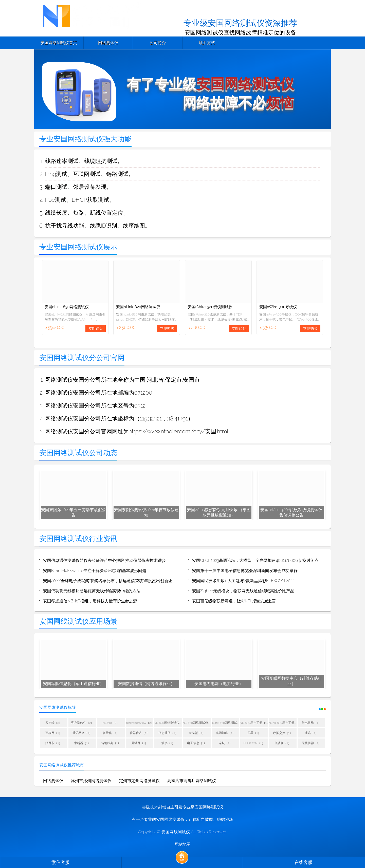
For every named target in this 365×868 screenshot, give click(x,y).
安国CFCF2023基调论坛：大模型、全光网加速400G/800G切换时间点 (255, 561)
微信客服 (61, 862)
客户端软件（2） (82, 723)
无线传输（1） (311, 743)
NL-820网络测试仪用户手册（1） (168, 723)
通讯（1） (311, 733)
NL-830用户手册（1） (254, 723)
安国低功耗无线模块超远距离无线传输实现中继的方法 (92, 591)
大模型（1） (197, 733)
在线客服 (303, 862)
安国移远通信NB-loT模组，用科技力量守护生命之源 (90, 601)
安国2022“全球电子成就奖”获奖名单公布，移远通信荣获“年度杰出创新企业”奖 (110, 581)
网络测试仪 (108, 43)
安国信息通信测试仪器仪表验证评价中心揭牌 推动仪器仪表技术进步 (104, 561)
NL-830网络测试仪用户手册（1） (197, 723)
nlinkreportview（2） (140, 723)
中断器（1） (82, 743)
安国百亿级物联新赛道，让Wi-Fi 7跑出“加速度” (234, 601)
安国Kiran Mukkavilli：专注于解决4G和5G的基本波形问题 (95, 571)
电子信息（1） (197, 743)
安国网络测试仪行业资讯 (78, 539)
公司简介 (158, 43)
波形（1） (168, 743)
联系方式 (207, 43)
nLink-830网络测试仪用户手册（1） (225, 723)
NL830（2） (111, 723)
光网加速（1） (225, 733)
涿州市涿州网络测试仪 (91, 781)
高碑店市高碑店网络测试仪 (192, 781)
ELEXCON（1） (254, 743)
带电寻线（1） (311, 723)
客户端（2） (54, 723)
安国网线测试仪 (176, 832)
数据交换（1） (283, 733)
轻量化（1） (111, 733)
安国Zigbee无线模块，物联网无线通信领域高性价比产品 (243, 591)
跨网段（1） (54, 743)
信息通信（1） (168, 733)
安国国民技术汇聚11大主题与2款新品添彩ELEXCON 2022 (243, 581)
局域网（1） (140, 743)
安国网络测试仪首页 (59, 43)
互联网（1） (54, 733)
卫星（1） (254, 733)
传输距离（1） (111, 743)
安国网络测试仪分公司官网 (82, 358)
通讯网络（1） (82, 733)
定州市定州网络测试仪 (139, 781)
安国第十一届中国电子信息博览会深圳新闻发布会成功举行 (245, 571)
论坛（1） (225, 743)
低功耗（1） (283, 743)
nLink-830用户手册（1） (283, 723)
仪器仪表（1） (140, 733)
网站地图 (182, 845)
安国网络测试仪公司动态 (78, 453)
